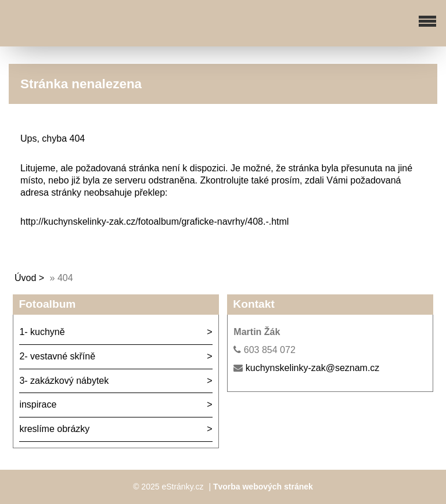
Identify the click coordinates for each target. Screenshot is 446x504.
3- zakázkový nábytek (64, 381)
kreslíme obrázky (54, 429)
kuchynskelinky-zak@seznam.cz (313, 368)
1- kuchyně (42, 332)
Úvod (25, 278)
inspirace (38, 404)
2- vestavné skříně (57, 356)
